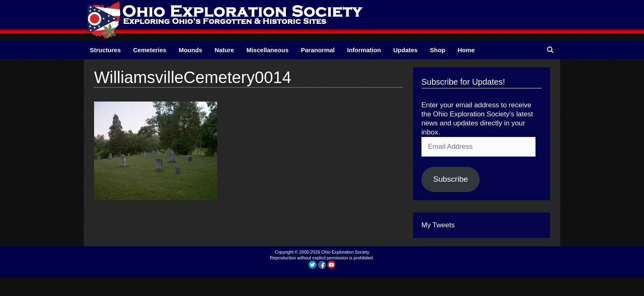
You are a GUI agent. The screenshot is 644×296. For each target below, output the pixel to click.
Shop (438, 50)
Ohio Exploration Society (345, 252)
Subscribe (450, 179)
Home (466, 50)
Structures (105, 50)
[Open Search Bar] (550, 50)
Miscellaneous (268, 50)
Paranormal (318, 50)
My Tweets (438, 225)
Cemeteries (150, 50)
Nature (224, 50)
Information (364, 50)
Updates (406, 50)
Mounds (191, 50)
